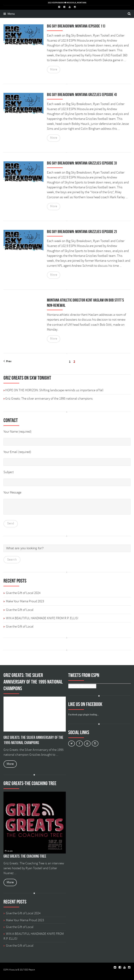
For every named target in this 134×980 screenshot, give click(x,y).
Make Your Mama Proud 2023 (25, 601)
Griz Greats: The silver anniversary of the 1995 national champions (49, 399)
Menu (9, 14)
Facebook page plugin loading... (83, 715)
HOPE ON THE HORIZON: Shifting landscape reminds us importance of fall (54, 390)
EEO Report (30, 970)
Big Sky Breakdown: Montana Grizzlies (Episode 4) (82, 95)
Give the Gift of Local (20, 610)
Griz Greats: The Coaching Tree (25, 856)
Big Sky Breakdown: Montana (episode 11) (76, 26)
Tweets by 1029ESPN (82, 686)
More (54, 69)
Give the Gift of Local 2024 (23, 593)
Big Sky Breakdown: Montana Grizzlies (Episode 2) (82, 232)
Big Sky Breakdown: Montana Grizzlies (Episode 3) (82, 163)
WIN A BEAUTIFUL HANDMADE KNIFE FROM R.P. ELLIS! (42, 618)
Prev (8, 361)
